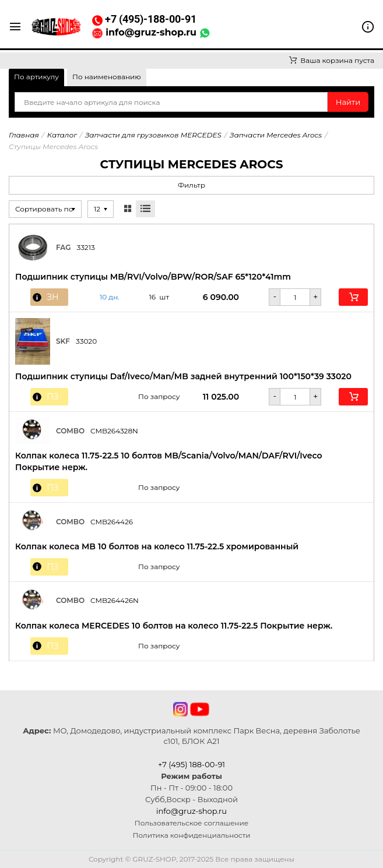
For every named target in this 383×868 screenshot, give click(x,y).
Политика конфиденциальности (192, 835)
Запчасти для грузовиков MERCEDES (153, 135)
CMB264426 (112, 522)
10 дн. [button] (110, 297)
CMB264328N (114, 431)
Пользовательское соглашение (191, 823)
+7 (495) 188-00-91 (191, 764)
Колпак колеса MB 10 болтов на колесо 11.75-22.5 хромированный (157, 546)
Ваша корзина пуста (332, 60)
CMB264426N (115, 600)
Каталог (62, 135)
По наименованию (107, 77)
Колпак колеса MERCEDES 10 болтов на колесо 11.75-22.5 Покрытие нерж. (174, 626)
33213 (85, 247)
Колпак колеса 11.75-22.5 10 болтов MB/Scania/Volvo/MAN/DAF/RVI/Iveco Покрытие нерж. (168, 461)
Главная (24, 135)
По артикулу (36, 77)
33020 (86, 341)
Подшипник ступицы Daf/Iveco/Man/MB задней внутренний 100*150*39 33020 (183, 376)
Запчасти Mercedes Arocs (276, 135)
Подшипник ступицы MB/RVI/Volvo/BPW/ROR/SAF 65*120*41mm (153, 277)
